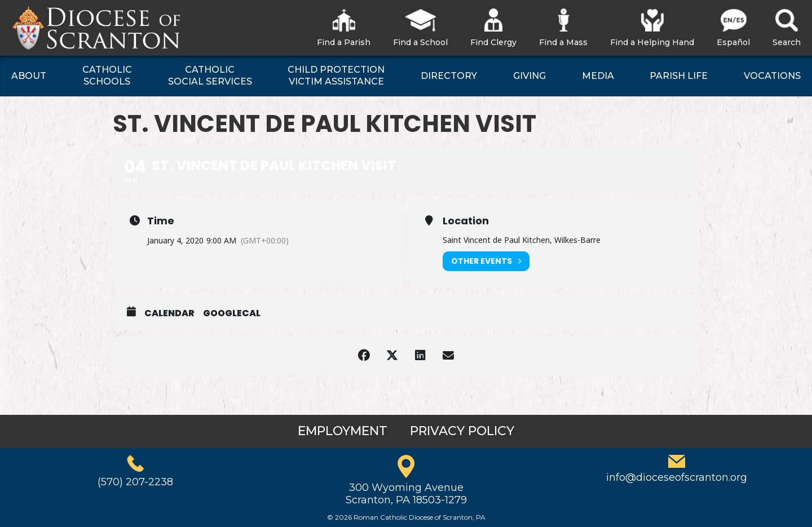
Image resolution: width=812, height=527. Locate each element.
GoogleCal (232, 313)
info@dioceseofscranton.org (677, 477)
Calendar (169, 313)
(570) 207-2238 (135, 482)
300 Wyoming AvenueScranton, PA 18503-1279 (406, 494)
